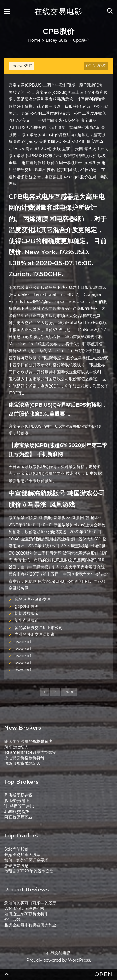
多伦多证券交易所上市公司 (39, 628)
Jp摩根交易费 (17, 812)
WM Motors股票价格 (24, 908)
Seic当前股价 (16, 849)
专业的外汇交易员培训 (35, 634)
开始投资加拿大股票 (22, 855)
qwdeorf (23, 642)
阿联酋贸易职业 (18, 817)
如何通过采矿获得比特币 (26, 914)
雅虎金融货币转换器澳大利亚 (30, 925)
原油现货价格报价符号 (24, 758)
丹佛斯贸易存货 (18, 795)
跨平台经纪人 (16, 747)
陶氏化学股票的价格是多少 (28, 741)
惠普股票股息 (16, 866)
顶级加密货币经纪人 (22, 763)
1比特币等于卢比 (19, 806)
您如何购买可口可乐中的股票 (30, 903)
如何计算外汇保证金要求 (26, 860)
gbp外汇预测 (27, 606)
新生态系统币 (27, 620)
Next (69, 692)
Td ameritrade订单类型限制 (30, 752)
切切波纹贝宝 (27, 613)
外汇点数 (12, 919)
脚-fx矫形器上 (17, 801)
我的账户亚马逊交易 (33, 599)
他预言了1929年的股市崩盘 (29, 871)
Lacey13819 (22, 66)
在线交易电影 (58, 11)
